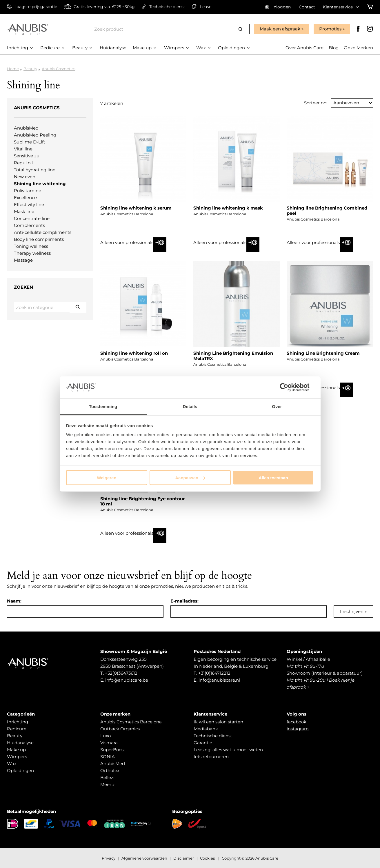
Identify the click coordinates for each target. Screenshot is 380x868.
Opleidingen (20, 770)
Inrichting (18, 722)
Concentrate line (32, 218)
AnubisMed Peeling (35, 135)
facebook (297, 722)
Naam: (14, 601)
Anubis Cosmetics (59, 69)
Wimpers (17, 757)
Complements (29, 225)
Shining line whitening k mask (228, 208)
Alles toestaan (273, 477)
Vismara (109, 743)
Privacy (109, 858)
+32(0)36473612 (121, 673)
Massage (23, 260)
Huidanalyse (20, 743)
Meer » (107, 784)
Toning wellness (31, 246)
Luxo (106, 736)
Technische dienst (213, 736)
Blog (334, 48)
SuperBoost (113, 750)
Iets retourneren (211, 757)
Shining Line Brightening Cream (323, 353)
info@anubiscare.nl (219, 680)
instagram (298, 729)
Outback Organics (120, 729)
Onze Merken (358, 48)
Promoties (330, 29)
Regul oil (23, 163)
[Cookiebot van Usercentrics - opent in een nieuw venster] (289, 387)
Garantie (203, 743)
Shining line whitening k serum (136, 208)
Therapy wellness (32, 253)
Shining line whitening (40, 184)
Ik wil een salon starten (218, 722)
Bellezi (107, 777)
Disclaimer (184, 858)
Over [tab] (277, 406)
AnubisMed (26, 128)
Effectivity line (29, 204)
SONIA (108, 757)
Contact (307, 7)
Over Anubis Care (304, 48)
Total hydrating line (35, 170)
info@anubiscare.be (127, 680)
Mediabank (206, 729)
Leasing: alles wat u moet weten (228, 750)
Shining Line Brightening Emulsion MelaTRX (233, 356)
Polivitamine (28, 191)
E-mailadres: (184, 601)
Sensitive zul (27, 156)
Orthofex (110, 770)
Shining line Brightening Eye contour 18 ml (142, 501)
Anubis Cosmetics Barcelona (131, 722)
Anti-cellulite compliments (43, 232)
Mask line (24, 211)
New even (25, 177)
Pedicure (17, 729)
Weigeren (107, 477)
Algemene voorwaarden (144, 858)
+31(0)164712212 (214, 673)
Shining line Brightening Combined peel (327, 211)
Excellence (25, 198)
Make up (16, 750)
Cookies (207, 858)
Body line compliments (39, 239)
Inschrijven (352, 611)
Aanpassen (190, 477)
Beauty (30, 69)
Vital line (23, 149)
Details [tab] (190, 406)
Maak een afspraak (280, 29)
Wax (12, 764)
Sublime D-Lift (30, 142)
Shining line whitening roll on (134, 353)
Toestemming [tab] (103, 406)
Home (13, 69)
